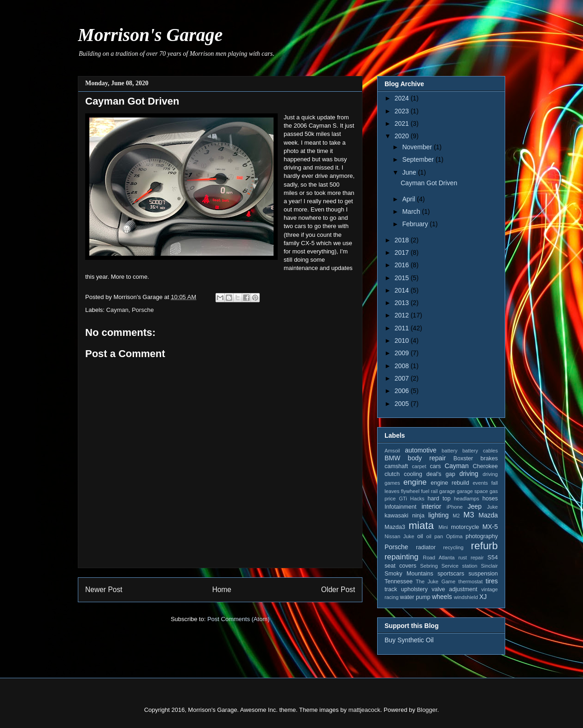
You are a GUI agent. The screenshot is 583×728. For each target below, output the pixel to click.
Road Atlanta (439, 558)
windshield (466, 597)
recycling (453, 547)
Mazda (488, 515)
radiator (426, 547)
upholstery (414, 589)
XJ (483, 597)
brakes (489, 458)
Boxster (463, 458)
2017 (403, 252)
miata (421, 525)
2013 (403, 303)
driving (469, 474)
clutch (392, 474)
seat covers (400, 566)
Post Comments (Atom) (238, 619)
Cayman (117, 310)
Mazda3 (395, 527)
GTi (403, 499)
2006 (403, 391)
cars (435, 466)
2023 (403, 111)
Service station (460, 566)
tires (492, 581)
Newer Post (104, 590)
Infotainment (400, 507)
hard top (439, 499)
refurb (485, 546)
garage (447, 491)
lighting (438, 515)
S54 (493, 558)
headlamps (467, 499)
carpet (419, 466)
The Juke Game (436, 581)
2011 (403, 328)
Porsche (143, 310)
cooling (413, 474)
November (418, 147)
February (416, 224)
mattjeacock (364, 710)
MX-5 (490, 527)
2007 (403, 378)
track (391, 589)
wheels (442, 597)
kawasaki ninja (405, 516)
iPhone (455, 507)
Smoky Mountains (409, 574)
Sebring (429, 566)
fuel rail (429, 491)
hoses (490, 499)
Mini (443, 527)
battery (449, 451)
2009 (403, 353)
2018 (403, 240)
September (419, 159)
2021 (403, 123)
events (480, 483)
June (410, 172)
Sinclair (489, 566)
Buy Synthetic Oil (409, 640)
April (409, 199)
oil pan (434, 536)
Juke (492, 507)
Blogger (427, 710)
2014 (403, 290)
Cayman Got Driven (429, 183)
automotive (420, 450)
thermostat (470, 581)
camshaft (396, 466)
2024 (403, 98)
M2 (456, 516)
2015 (403, 278)
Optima (454, 536)
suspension (483, 574)
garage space (472, 491)
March (412, 211)
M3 (469, 515)
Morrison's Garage (150, 35)
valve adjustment (454, 589)
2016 (403, 265)
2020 (403, 136)
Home (222, 590)
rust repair (471, 558)
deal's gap (441, 474)
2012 (403, 315)
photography (482, 536)
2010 (403, 341)
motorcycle (465, 527)
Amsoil (392, 451)
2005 (403, 404)
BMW (392, 458)
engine (415, 482)
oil (420, 536)
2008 (403, 366)
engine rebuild (450, 483)
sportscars (451, 574)
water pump (415, 597)
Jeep (474, 506)
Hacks (417, 499)
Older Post (338, 590)
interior (431, 506)
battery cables (480, 451)
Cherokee (485, 466)
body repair (427, 458)
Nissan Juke (399, 536)
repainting (402, 557)
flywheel (410, 491)
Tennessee (399, 581)
